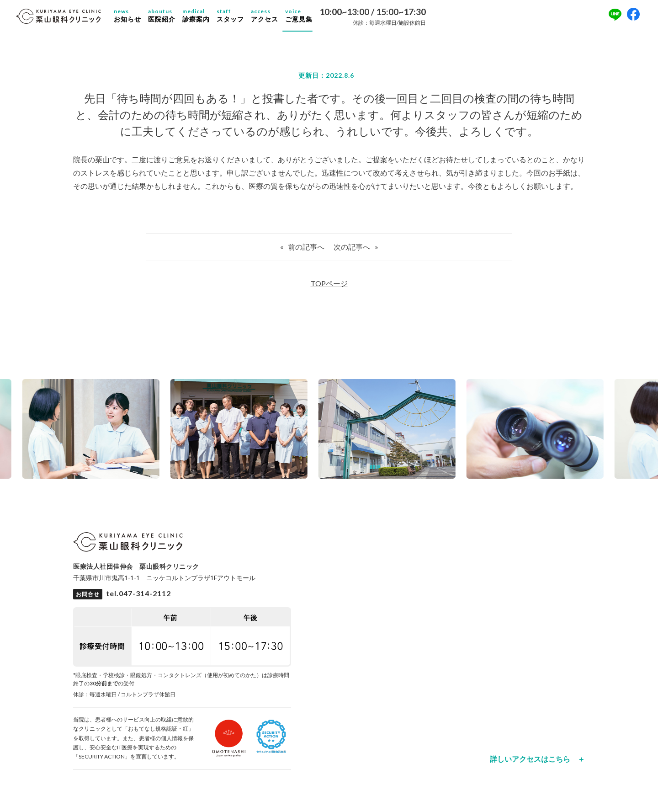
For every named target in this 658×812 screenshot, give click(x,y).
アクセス (273, 18)
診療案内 (205, 18)
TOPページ (329, 289)
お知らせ (136, 18)
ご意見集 (308, 18)
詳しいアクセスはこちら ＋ (537, 764)
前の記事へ (306, 252)
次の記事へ (352, 252)
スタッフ (239, 18)
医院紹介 (170, 18)
